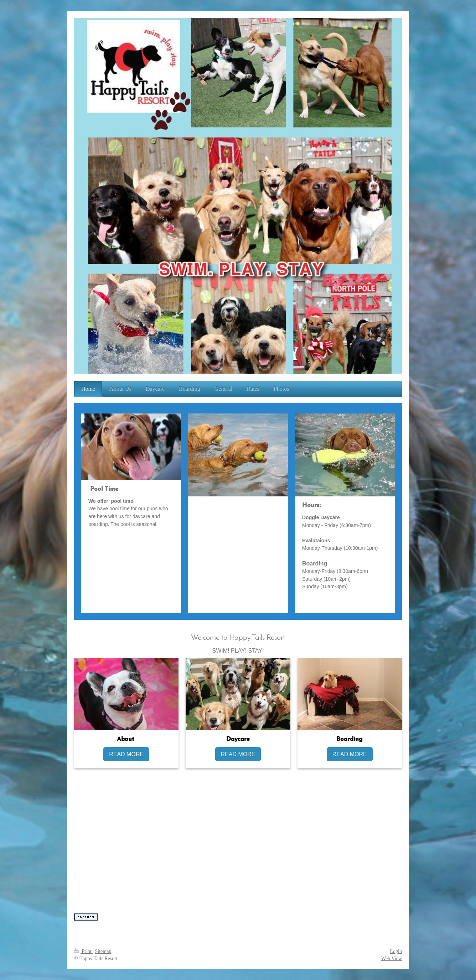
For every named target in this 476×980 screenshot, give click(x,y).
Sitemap (103, 951)
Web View (392, 958)
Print (83, 951)
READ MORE (126, 754)
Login (396, 951)
